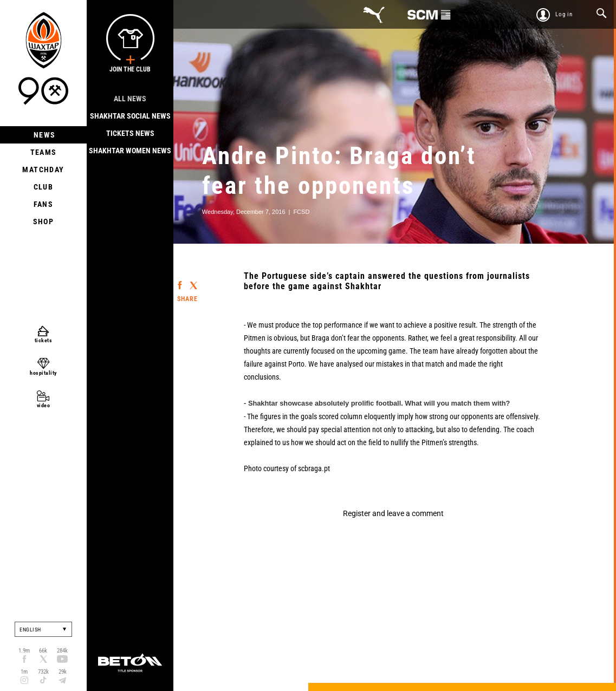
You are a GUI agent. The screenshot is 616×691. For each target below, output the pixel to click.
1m (24, 672)
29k (63, 672)
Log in (564, 14)
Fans (44, 204)
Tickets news (130, 133)
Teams (44, 152)
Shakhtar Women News (130, 151)
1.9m (24, 651)
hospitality (43, 373)
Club (44, 187)
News (44, 135)
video (44, 405)
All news (130, 99)
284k (62, 651)
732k (43, 672)
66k (43, 651)
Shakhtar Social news (130, 116)
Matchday (43, 170)
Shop (44, 221)
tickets (44, 340)
